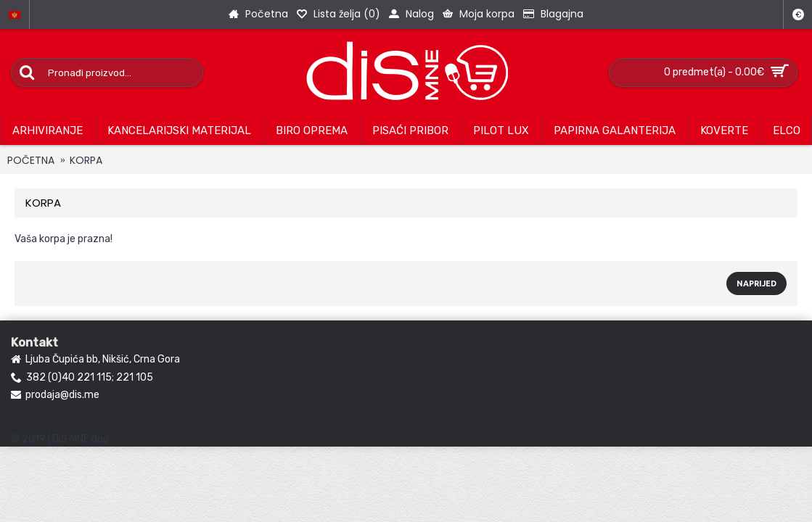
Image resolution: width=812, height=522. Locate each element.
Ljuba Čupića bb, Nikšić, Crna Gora (95, 360)
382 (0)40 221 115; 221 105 (82, 378)
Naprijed (756, 283)
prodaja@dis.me (55, 395)
